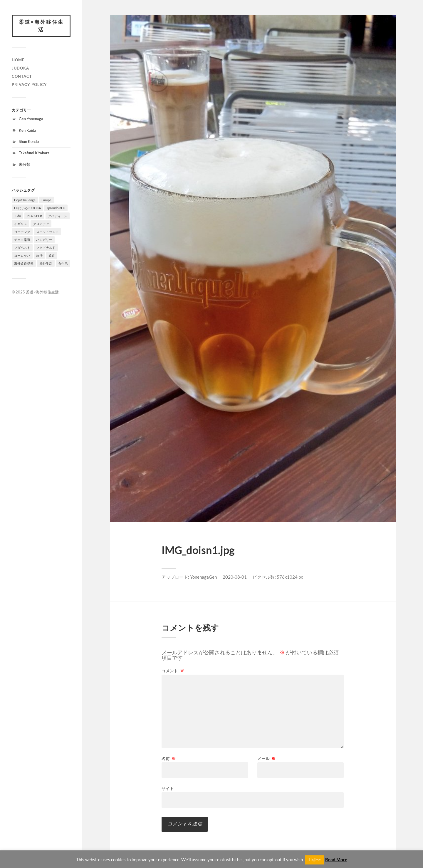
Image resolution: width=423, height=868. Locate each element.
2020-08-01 (235, 577)
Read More (336, 859)
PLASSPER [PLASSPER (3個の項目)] (34, 216)
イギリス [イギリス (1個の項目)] (21, 224)
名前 (169, 759)
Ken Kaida (27, 130)
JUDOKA (20, 68)
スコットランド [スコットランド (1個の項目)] (47, 232)
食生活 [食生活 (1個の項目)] (63, 263)
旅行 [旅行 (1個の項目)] (39, 255)
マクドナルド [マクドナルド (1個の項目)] (46, 248)
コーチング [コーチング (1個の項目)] (22, 232)
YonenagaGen (203, 577)
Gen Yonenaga (31, 119)
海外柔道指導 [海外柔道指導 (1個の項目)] (24, 263)
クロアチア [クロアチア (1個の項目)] (41, 224)
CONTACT (22, 76)
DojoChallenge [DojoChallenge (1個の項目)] (25, 200)
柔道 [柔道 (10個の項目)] (52, 255)
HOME (18, 60)
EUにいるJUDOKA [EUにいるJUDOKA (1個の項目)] (27, 208)
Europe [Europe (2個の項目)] (46, 200)
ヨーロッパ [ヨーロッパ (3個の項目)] (22, 255)
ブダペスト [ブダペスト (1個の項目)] (22, 248)
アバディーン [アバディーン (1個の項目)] (58, 216)
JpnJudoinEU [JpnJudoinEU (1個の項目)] (56, 208)
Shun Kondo (29, 141)
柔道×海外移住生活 (41, 26)
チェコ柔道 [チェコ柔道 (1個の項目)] (22, 240)
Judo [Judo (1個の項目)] (17, 216)
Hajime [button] (315, 860)
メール (267, 759)
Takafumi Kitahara (34, 153)
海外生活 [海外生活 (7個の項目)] (46, 263)
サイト (168, 788)
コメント (173, 671)
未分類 (25, 164)
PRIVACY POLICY (29, 85)
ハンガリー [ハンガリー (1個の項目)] (44, 240)
